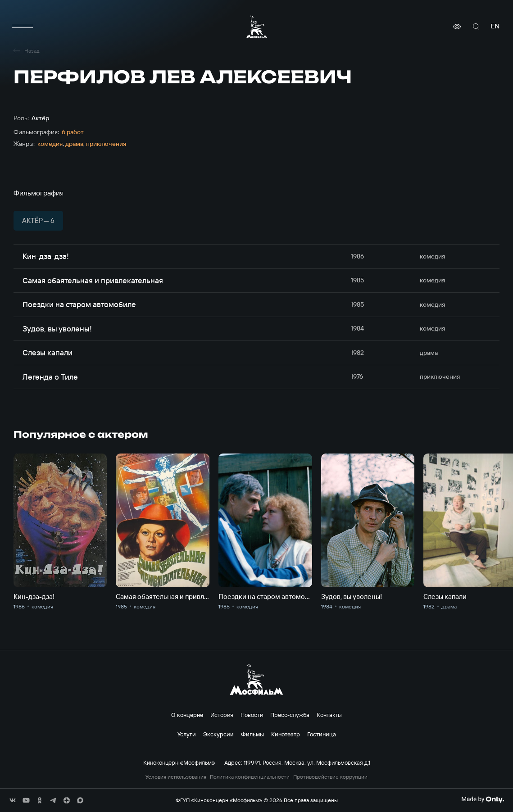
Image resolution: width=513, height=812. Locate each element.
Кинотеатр (286, 734)
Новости (252, 715)
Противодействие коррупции (330, 777)
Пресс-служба (290, 715)
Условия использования (176, 777)
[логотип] (257, 27)
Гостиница (322, 734)
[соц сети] (13, 800)
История (222, 715)
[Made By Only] (483, 799)
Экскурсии (218, 734)
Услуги (187, 734)
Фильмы (252, 734)
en (495, 26)
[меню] (23, 27)
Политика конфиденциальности (250, 777)
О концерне (187, 715)
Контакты (329, 715)
